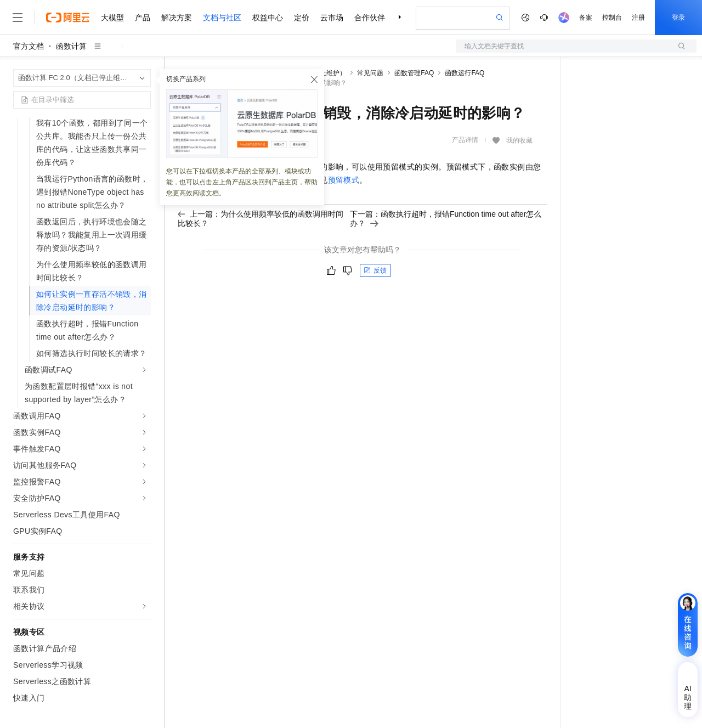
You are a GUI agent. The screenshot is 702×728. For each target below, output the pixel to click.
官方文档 (29, 46)
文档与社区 (222, 18)
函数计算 (71, 46)
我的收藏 (519, 140)
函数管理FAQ (414, 73)
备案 (586, 18)
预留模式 (344, 180)
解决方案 (177, 18)
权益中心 (268, 18)
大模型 (112, 18)
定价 (302, 18)
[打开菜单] (18, 18)
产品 (143, 18)
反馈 (375, 270)
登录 (678, 18)
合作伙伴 (370, 18)
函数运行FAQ (465, 73)
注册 (638, 18)
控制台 (612, 18)
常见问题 (370, 73)
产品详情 (465, 140)
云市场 (332, 18)
